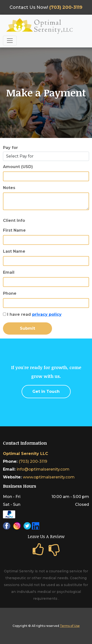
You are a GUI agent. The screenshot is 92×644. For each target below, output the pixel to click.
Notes (9, 188)
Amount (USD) (18, 167)
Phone (10, 293)
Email (9, 272)
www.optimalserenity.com (49, 477)
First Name (14, 230)
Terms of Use (70, 626)
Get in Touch (46, 391)
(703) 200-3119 (33, 461)
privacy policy (47, 314)
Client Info (14, 220)
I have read (34, 314)
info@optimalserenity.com (43, 469)
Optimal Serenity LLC (26, 454)
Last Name (14, 251)
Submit (27, 328)
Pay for (10, 148)
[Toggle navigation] (10, 41)
